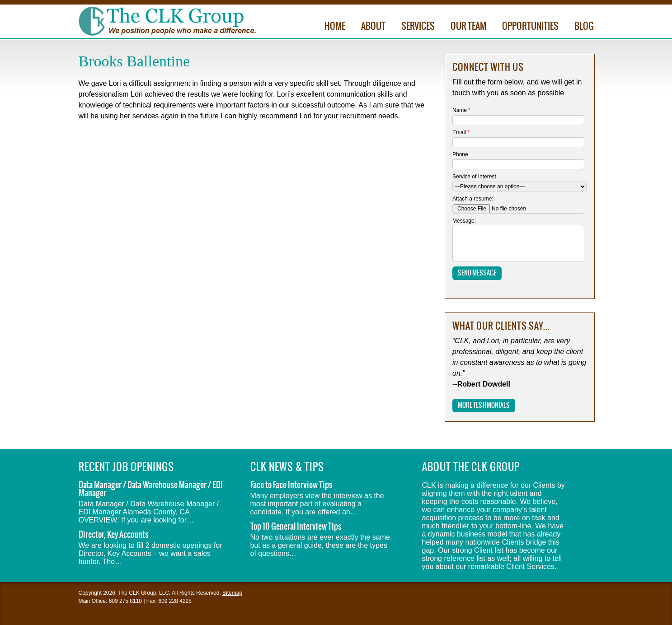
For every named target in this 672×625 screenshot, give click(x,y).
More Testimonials (484, 406)
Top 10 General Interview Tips (296, 527)
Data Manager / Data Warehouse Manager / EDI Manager (151, 489)
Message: (464, 221)
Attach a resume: (473, 199)
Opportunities (530, 27)
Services (418, 27)
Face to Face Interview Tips (291, 485)
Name (461, 110)
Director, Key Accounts (114, 535)
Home (335, 27)
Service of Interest (474, 177)
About (373, 27)
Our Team (468, 27)
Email (461, 132)
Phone (460, 154)
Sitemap (232, 593)
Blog (584, 27)
